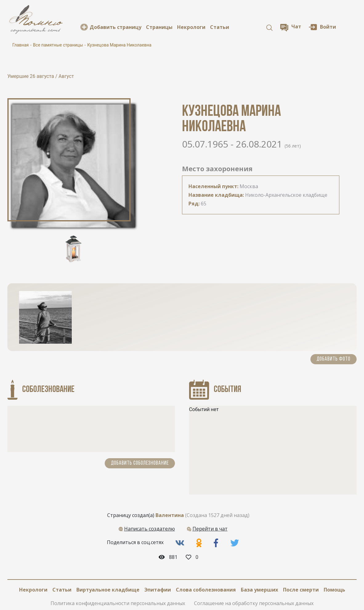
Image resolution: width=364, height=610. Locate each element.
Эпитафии (158, 590)
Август (66, 76)
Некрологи (191, 27)
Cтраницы (159, 27)
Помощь (334, 590)
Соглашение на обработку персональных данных (254, 603)
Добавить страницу (115, 27)
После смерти (301, 590)
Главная (20, 45)
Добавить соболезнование (140, 463)
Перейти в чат (210, 529)
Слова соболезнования (206, 590)
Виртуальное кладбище (108, 590)
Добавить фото (334, 359)
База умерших (259, 590)
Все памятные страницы (58, 45)
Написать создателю (150, 529)
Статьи (220, 27)
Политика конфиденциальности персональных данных (118, 603)
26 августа (43, 76)
